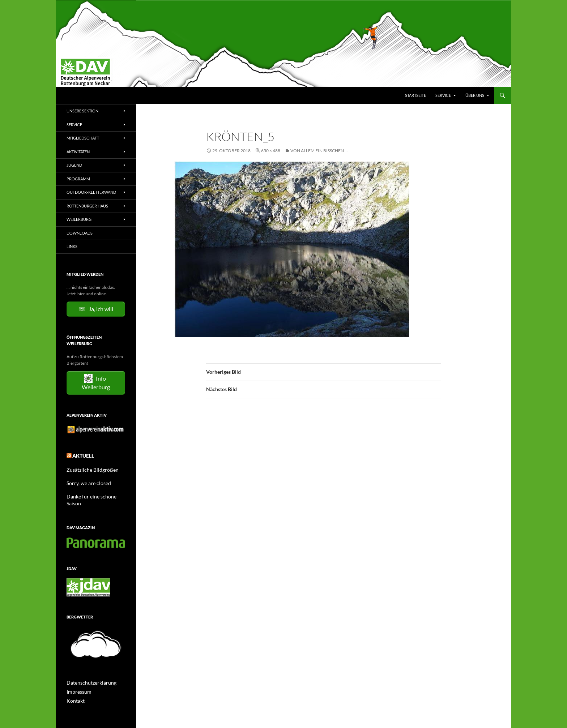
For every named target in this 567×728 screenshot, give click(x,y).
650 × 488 (271, 151)
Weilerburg (79, 219)
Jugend (74, 165)
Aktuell (81, 455)
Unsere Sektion (82, 111)
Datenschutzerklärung (88, 673)
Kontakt (74, 690)
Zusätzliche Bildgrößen (88, 468)
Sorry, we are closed (85, 481)
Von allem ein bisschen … (319, 151)
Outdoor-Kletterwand (91, 192)
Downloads (80, 233)
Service (443, 95)
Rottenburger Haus (87, 206)
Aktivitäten (78, 152)
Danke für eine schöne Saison (94, 494)
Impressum (77, 681)
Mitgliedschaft (83, 138)
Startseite (415, 95)
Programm (78, 179)
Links (72, 246)
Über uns (475, 95)
